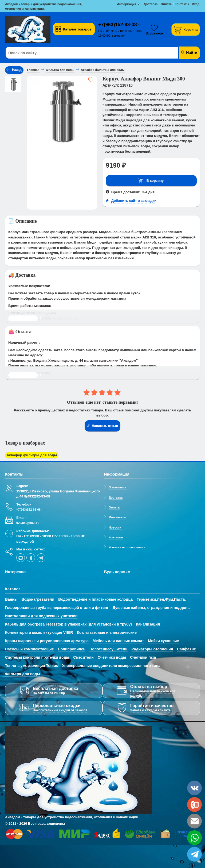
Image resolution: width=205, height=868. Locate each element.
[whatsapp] (194, 838)
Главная (33, 70)
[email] (194, 821)
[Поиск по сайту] (86, 53)
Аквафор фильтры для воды (32, 455)
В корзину (151, 181)
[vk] (21, 557)
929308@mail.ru (28, 523)
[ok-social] (31, 557)
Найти (189, 53)
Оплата (114, 507)
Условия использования (127, 547)
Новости (115, 527)
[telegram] (41, 557)
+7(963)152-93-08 (118, 25)
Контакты (116, 537)
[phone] (194, 805)
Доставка (116, 497)
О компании (118, 487)
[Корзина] (186, 30)
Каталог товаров (73, 29)
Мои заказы (117, 517)
